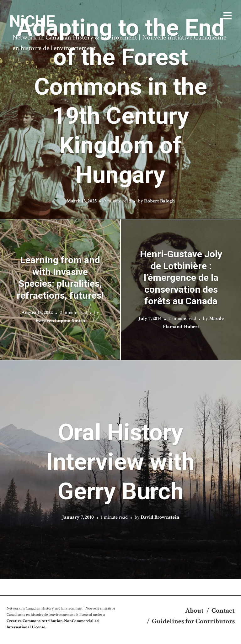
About (194, 611)
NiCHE (32, 21)
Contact (223, 611)
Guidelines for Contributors (193, 621)
